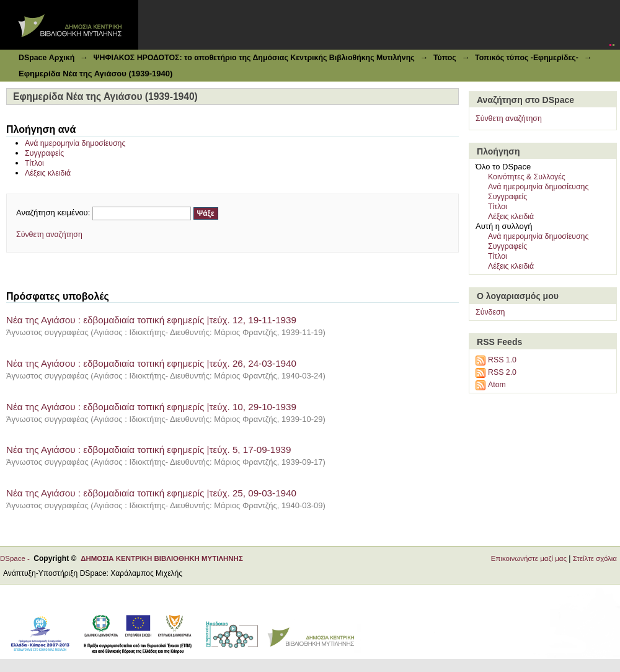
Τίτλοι (34, 163)
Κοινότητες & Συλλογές (527, 177)
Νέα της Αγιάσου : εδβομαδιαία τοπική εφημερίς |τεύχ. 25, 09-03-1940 (151, 493)
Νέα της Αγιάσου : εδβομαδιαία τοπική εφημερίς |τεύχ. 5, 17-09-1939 (148, 450)
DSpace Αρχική (46, 58)
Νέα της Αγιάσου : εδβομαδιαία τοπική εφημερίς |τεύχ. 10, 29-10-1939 (151, 407)
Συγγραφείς (44, 153)
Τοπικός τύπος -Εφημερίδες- (527, 58)
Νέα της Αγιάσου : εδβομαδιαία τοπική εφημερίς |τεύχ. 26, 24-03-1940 (151, 363)
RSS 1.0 (502, 360)
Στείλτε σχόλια (595, 558)
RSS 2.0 (502, 372)
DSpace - (17, 558)
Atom (497, 385)
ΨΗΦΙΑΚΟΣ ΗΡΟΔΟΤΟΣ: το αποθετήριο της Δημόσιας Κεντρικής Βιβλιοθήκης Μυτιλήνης (254, 58)
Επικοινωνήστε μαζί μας (529, 558)
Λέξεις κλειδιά (48, 173)
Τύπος (445, 58)
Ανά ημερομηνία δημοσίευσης (75, 143)
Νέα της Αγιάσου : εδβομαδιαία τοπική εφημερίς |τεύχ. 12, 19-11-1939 (151, 320)
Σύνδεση (490, 312)
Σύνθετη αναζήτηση (49, 235)
